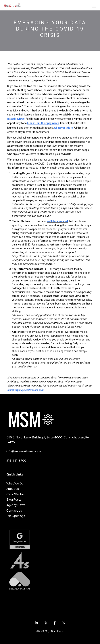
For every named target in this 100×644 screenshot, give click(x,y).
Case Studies (16, 494)
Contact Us (14, 510)
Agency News (16, 505)
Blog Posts (14, 499)
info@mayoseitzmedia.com (25, 451)
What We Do (15, 483)
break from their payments (43, 124)
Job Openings (16, 516)
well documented (57, 222)
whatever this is (64, 128)
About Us (13, 489)
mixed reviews (16, 119)
